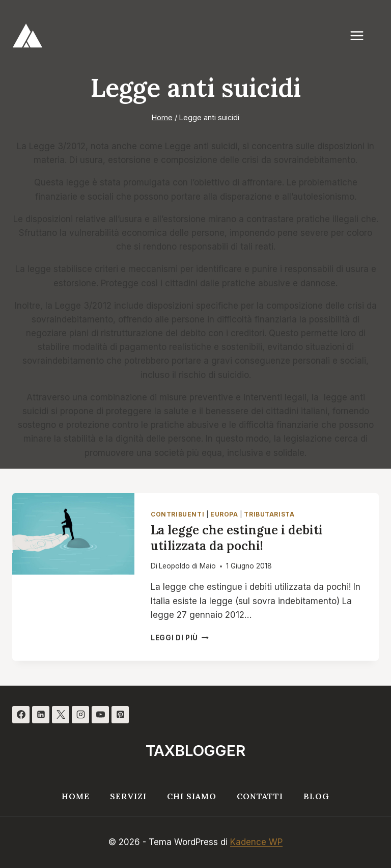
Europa (224, 514)
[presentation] (73, 534)
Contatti (260, 796)
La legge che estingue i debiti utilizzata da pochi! (237, 538)
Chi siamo (192, 796)
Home (76, 796)
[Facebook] (21, 715)
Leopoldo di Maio (187, 566)
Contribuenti (177, 514)
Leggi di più (180, 638)
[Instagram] (80, 715)
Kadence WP (256, 842)
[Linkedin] (41, 715)
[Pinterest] (120, 715)
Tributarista (269, 514)
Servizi (128, 796)
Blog (316, 796)
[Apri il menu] (362, 35)
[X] (61, 715)
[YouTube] (100, 715)
